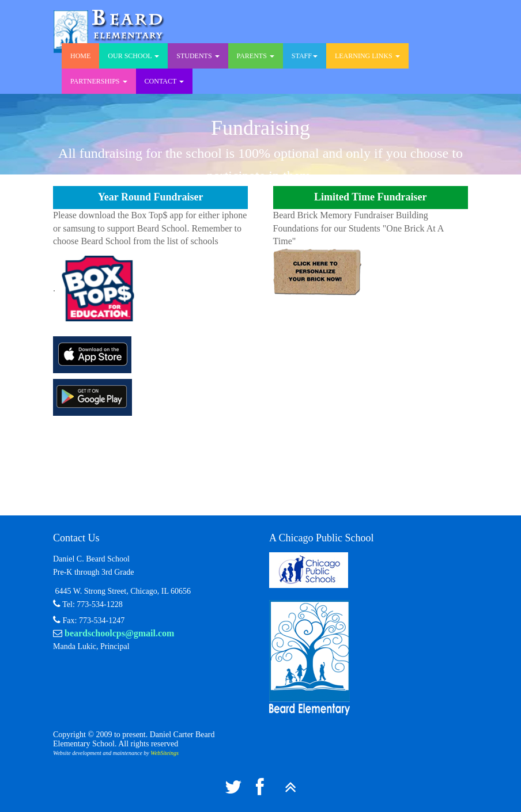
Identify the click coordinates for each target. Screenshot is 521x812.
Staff (305, 56)
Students (198, 56)
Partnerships (99, 81)
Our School (133, 56)
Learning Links (367, 56)
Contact (165, 81)
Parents (256, 56)
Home (80, 56)
